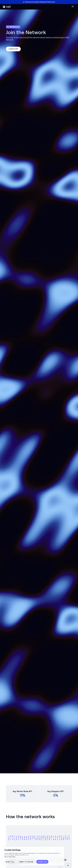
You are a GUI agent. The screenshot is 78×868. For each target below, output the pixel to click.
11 (21, 795)
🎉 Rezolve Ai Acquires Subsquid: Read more (39, 2)
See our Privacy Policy (10, 857)
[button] (68, 865)
